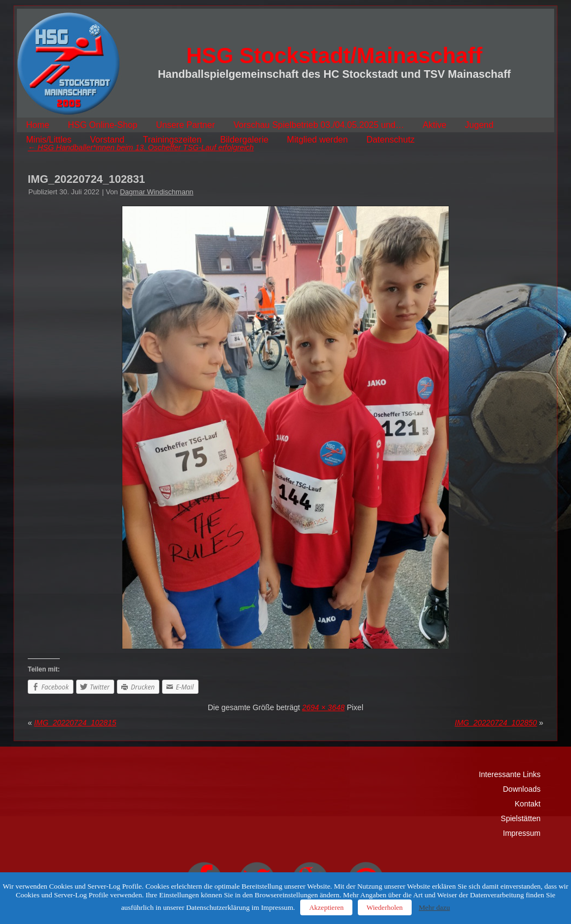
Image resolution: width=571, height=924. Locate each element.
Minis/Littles (49, 140)
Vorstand (107, 140)
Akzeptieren (326, 907)
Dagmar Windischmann (156, 192)
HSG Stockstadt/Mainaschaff (334, 56)
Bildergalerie (244, 140)
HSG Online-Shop (103, 125)
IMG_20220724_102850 (496, 723)
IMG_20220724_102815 (75, 723)
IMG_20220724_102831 (86, 179)
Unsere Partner (186, 125)
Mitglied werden (318, 140)
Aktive (435, 125)
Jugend (479, 125)
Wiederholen (385, 907)
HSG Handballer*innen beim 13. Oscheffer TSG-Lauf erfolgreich (141, 147)
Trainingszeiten (172, 140)
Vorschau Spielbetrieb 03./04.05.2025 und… (319, 125)
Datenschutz (391, 140)
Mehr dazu (434, 907)
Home (38, 125)
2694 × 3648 (324, 707)
